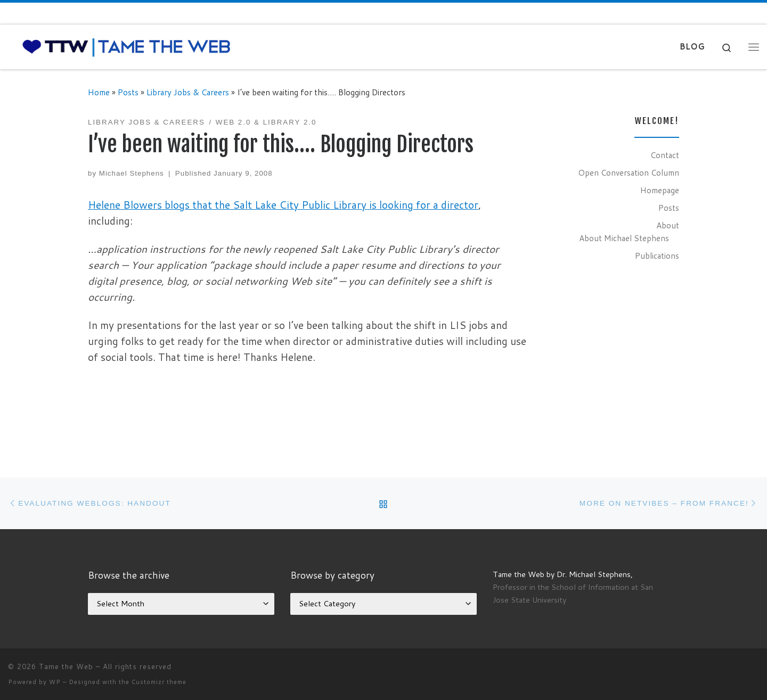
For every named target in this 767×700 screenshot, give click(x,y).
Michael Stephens (132, 173)
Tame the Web (66, 666)
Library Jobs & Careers (188, 92)
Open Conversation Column (629, 172)
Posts (128, 92)
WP (55, 682)
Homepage (660, 190)
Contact (665, 155)
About (668, 225)
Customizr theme (159, 682)
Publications (657, 256)
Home (99, 92)
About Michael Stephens (624, 238)
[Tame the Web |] (127, 46)
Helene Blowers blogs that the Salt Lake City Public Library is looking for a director (283, 205)
